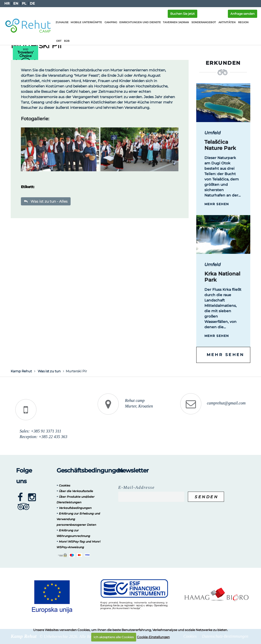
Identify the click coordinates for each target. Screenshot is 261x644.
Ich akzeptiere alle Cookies (114, 637)
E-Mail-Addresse (136, 487)
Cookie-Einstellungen (153, 637)
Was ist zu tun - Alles (46, 201)
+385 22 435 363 (53, 437)
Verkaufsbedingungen (75, 508)
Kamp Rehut (21, 371)
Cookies (65, 485)
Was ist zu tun (49, 371)
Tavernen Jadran (175, 22)
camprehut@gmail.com (226, 403)
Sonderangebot (203, 22)
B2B (58, 41)
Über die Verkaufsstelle (76, 491)
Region (242, 22)
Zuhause (61, 22)
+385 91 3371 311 (46, 431)
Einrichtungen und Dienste (139, 22)
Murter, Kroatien (139, 406)
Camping (110, 22)
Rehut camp (135, 401)
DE (32, 3)
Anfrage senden (243, 14)
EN (16, 3)
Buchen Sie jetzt (182, 14)
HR (7, 3)
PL (24, 3)
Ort (253, 22)
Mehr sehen (217, 204)
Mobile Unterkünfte (85, 22)
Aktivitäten (226, 22)
